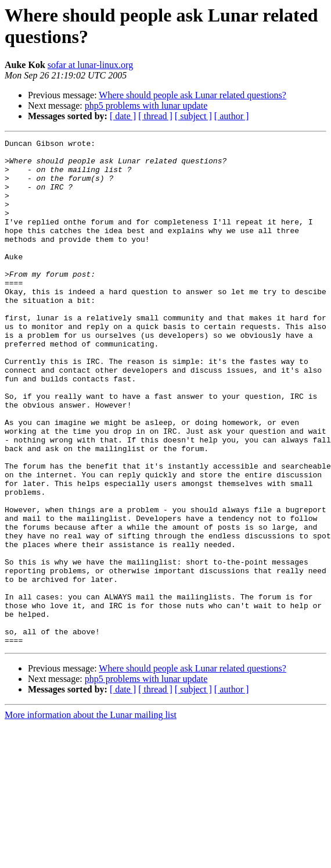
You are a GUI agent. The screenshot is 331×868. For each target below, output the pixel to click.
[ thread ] (155, 116)
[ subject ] (193, 116)
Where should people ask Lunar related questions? (193, 95)
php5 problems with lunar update (146, 106)
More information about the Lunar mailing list (91, 816)
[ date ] (123, 116)
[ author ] (232, 116)
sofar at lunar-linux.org (90, 65)
